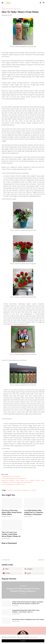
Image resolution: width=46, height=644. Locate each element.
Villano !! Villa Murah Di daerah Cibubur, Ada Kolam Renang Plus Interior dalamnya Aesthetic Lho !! (28, 603)
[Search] (44, 3)
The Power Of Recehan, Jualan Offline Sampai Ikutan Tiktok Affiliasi (12, 512)
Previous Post (6, 560)
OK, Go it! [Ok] (23, 641)
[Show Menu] (2, 3)
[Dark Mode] (41, 3)
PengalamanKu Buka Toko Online (11, 476)
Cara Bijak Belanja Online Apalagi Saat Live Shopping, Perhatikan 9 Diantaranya (34, 512)
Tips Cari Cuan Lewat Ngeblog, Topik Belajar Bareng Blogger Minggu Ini (11, 534)
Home (3, 9)
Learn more (33, 637)
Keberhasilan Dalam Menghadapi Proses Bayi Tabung (28, 619)
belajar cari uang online (13, 9)
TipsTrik (34, 490)
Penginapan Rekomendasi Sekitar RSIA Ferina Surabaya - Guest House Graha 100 (26, 611)
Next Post (41, 560)
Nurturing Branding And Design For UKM (13, 484)
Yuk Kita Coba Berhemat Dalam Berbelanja (14, 478)
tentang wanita (26, 490)
